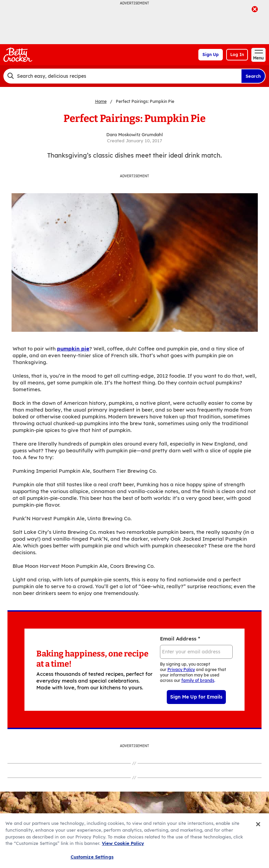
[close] (255, 10)
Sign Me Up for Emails (196, 697)
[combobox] (122, 76)
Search (253, 76)
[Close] (258, 833)
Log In (237, 55)
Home (101, 101)
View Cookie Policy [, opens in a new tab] (123, 852)
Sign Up (211, 55)
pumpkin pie (73, 349)
